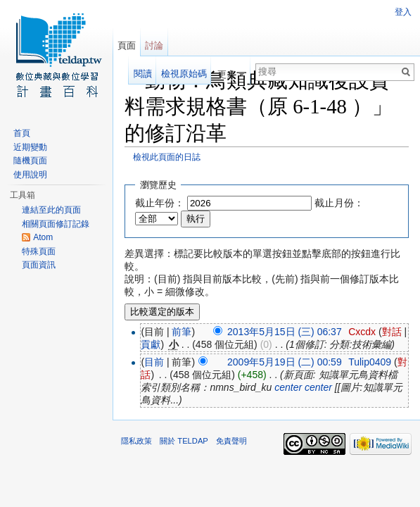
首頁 (22, 133)
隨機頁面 (30, 161)
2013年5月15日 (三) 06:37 (285, 332)
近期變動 (30, 147)
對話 (392, 332)
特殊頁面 (39, 251)
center (288, 387)
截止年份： (160, 203)
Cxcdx (362, 332)
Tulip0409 (370, 362)
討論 (154, 45)
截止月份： (339, 203)
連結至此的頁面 (51, 210)
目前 (154, 362)
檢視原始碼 (184, 74)
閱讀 (143, 74)
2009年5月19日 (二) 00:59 (285, 362)
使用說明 (30, 175)
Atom (43, 237)
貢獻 (151, 344)
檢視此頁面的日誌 (167, 157)
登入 (403, 12)
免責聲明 (231, 441)
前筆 (182, 332)
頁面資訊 (39, 265)
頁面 (127, 45)
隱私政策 (136, 441)
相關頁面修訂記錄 (56, 224)
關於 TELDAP (184, 441)
